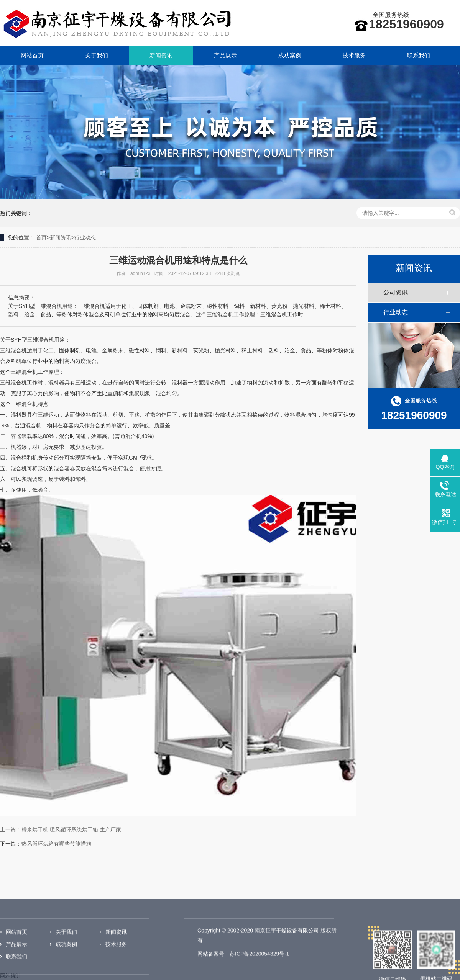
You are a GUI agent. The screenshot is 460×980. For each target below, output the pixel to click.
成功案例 (290, 55)
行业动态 (85, 237)
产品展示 (225, 55)
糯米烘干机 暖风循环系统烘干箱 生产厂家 (71, 829)
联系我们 (419, 55)
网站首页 (32, 55)
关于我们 (97, 55)
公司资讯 (396, 292)
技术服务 (354, 55)
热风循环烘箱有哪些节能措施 (56, 844)
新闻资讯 (161, 55)
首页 (41, 237)
